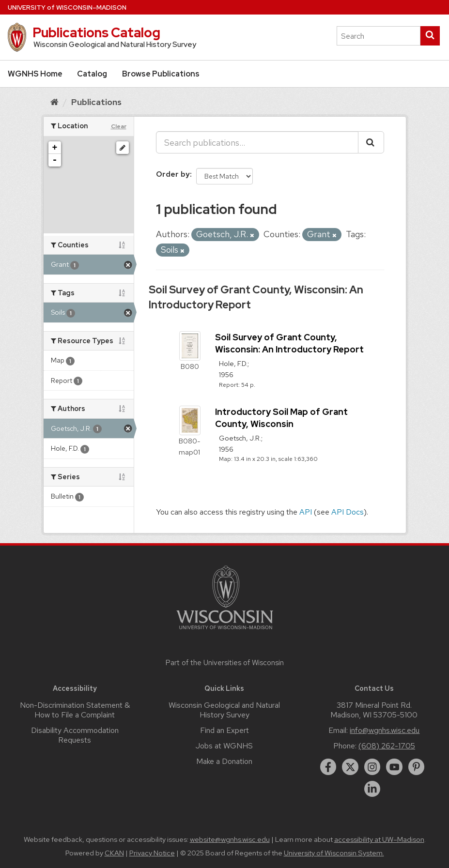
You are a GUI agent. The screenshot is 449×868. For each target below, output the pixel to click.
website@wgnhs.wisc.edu (230, 839)
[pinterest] (417, 767)
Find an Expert (224, 730)
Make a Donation (224, 761)
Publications (96, 102)
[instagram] (372, 767)
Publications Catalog (96, 32)
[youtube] (394, 767)
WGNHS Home (35, 74)
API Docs (348, 512)
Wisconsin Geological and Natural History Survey (224, 710)
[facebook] (328, 767)
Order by (173, 174)
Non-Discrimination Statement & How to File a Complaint (75, 710)
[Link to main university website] (225, 631)
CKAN (114, 853)
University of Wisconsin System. (334, 853)
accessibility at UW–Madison (379, 839)
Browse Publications (161, 74)
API (306, 512)
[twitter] (350, 767)
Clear (119, 126)
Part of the (225, 663)
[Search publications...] (257, 142)
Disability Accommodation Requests (75, 735)
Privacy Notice (152, 853)
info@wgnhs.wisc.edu (385, 730)
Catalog (92, 74)
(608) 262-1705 (387, 746)
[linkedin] (372, 789)
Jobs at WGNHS (224, 746)
